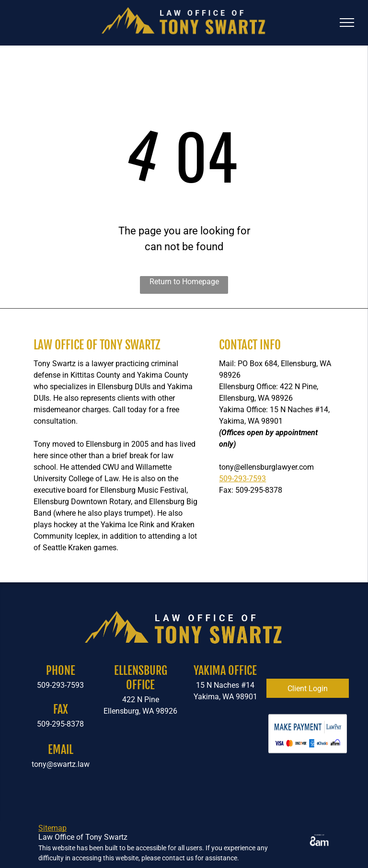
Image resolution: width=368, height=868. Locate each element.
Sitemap (52, 828)
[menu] (347, 23)
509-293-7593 (242, 479)
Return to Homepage (184, 282)
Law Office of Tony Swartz (97, 345)
